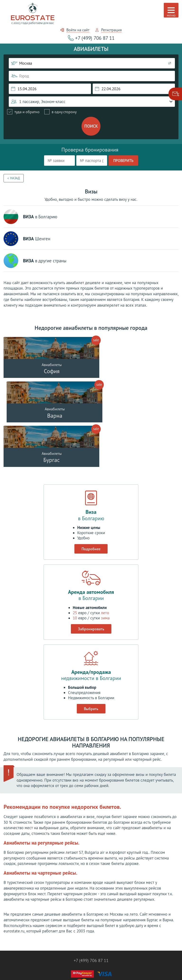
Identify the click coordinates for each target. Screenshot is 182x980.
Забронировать (91, 586)
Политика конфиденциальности (91, 966)
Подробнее (91, 506)
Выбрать (91, 666)
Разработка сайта (91, 971)
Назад (15, 178)
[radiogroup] (42, 112)
